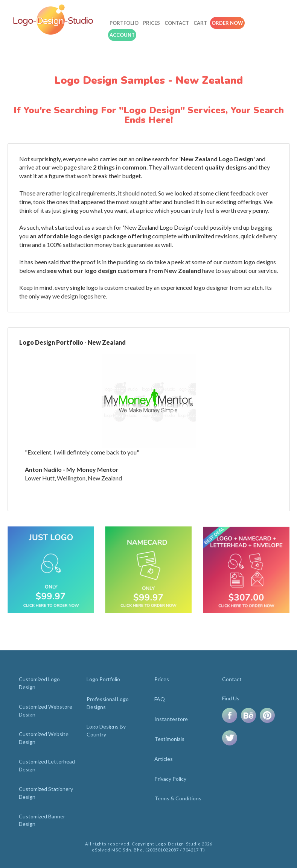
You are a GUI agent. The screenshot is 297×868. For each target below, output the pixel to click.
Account (122, 35)
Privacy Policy (170, 779)
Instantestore (171, 719)
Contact (177, 23)
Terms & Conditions (178, 798)
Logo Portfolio (103, 679)
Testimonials (169, 739)
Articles (164, 759)
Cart (200, 23)
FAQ (160, 699)
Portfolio (124, 23)
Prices (152, 23)
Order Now (227, 23)
